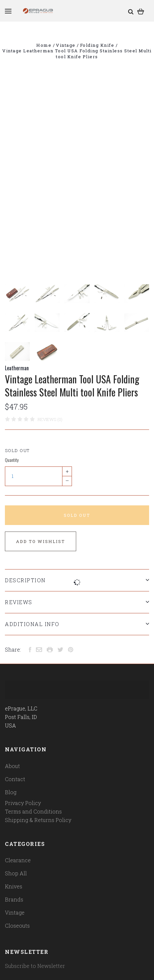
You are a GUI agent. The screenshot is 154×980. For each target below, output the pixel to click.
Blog (11, 792)
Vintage (15, 912)
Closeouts (17, 926)
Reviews (77, 602)
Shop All (16, 873)
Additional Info (77, 624)
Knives (14, 886)
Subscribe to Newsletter (35, 966)
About (12, 766)
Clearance (18, 860)
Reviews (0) (50, 419)
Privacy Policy (23, 803)
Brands (14, 899)
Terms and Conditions (33, 811)
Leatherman (17, 368)
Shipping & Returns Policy (38, 820)
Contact (15, 779)
